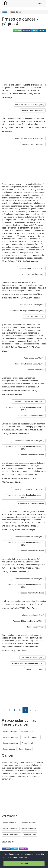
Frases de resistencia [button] (11, 834)
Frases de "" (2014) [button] (31, 268)
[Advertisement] (24, 58)
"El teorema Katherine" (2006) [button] (33, 615)
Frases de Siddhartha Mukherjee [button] (32, 416)
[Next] (35, 710)
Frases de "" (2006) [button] (28, 621)
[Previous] (4, 710)
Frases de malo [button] (9, 749)
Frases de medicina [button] (11, 829)
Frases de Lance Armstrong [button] (34, 110)
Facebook (27, 30)
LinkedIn (42, 30)
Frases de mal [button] (27, 743)
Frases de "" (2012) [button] (28, 663)
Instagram (23, 849)
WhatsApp (17, 30)
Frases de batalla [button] (10, 823)
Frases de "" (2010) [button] (24, 409)
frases (4, 12)
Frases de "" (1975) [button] (30, 364)
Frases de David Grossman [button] (34, 274)
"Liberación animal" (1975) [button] (34, 358)
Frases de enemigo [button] (11, 737)
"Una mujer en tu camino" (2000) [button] (32, 305)
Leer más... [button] (24, 858)
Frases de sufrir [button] (25, 749)
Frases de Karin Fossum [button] (35, 317)
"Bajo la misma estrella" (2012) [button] (33, 658)
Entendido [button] (24, 864)
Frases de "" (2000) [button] (30, 105)
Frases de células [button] (10, 731)
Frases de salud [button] (30, 834)
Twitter (35, 30)
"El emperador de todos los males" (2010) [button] (28, 401)
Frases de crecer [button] (27, 731)
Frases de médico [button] (29, 829)
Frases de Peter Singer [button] (35, 370)
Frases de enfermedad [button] (30, 737)
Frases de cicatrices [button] (28, 823)
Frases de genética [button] (11, 743)
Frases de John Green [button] (36, 627)
